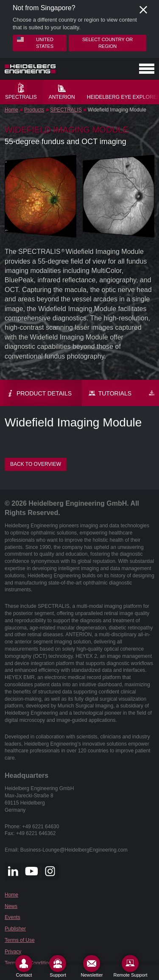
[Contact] (24, 966)
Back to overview (36, 464)
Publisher (15, 929)
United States (35, 42)
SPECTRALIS (66, 110)
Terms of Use (20, 940)
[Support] (58, 966)
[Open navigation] (147, 69)
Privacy (13, 952)
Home (11, 110)
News (11, 906)
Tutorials (110, 393)
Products (34, 110)
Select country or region (107, 43)
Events (13, 917)
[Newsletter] (92, 966)
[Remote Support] (130, 966)
